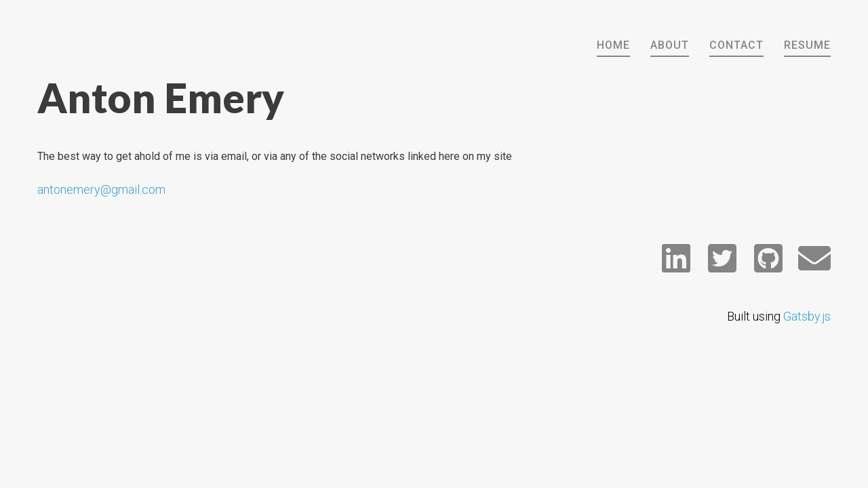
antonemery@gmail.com (101, 189)
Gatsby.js (807, 316)
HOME (613, 45)
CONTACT (736, 45)
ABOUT (670, 45)
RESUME (807, 45)
